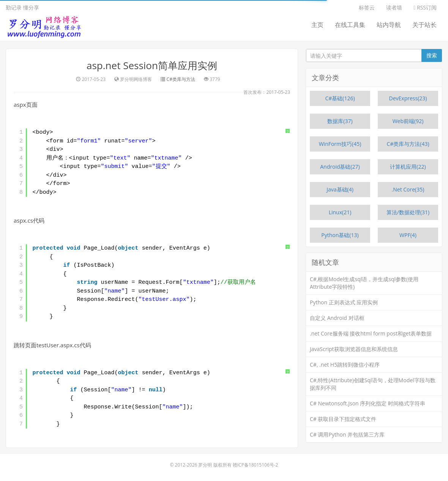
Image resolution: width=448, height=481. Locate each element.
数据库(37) (340, 121)
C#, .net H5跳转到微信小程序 (345, 365)
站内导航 (389, 25)
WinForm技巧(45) (340, 144)
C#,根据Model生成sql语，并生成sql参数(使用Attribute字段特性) (364, 283)
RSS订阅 (425, 7)
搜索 (432, 55)
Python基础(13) (340, 235)
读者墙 (394, 7)
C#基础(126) (340, 98)
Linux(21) (340, 212)
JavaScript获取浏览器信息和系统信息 (354, 349)
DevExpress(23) (408, 98)
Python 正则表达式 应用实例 (344, 302)
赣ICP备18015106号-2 (256, 465)
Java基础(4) (340, 189)
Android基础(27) (340, 167)
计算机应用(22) (408, 167)
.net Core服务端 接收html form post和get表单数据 (371, 333)
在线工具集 (350, 25)
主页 (317, 25)
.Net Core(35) (408, 189)
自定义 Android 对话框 (337, 318)
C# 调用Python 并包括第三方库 (347, 434)
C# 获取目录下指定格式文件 (343, 419)
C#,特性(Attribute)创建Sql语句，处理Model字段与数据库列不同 (373, 384)
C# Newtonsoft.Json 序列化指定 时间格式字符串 (368, 403)
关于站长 (424, 25)
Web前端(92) (408, 121)
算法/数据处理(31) (408, 212)
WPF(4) (408, 235)
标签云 (367, 7)
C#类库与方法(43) (408, 144)
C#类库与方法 (181, 79)
